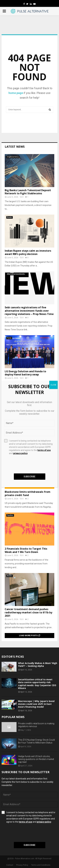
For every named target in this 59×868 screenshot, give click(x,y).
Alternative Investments (16, 274)
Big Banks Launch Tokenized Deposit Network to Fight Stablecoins (28, 192)
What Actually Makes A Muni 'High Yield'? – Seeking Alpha (38, 665)
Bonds (10, 217)
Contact (10, 865)
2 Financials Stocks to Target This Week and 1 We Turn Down (26, 550)
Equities (10, 515)
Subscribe (29, 845)
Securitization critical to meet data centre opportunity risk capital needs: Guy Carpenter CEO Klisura (37, 684)
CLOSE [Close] (53, 385)
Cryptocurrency (13, 157)
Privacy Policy (22, 865)
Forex (9, 338)
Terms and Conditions (41, 865)
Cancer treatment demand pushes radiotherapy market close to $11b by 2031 (28, 612)
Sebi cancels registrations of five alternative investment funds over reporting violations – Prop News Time (29, 311)
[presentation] (25, 833)
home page (16, 93)
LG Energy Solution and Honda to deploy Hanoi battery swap (25, 373)
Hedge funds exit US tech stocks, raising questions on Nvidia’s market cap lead (36, 759)
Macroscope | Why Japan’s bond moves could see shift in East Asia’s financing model (36, 704)
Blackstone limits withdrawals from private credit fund (28, 493)
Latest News (15, 147)
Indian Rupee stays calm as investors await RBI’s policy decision (28, 252)
